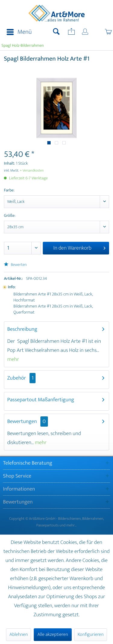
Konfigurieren (90, 635)
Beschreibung (22, 329)
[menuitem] (17, 32)
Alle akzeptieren (53, 635)
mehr (13, 359)
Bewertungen (22, 421)
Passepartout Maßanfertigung (41, 400)
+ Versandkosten (32, 171)
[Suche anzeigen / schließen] (56, 32)
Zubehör (21, 378)
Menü (19, 32)
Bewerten (15, 265)
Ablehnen (19, 635)
